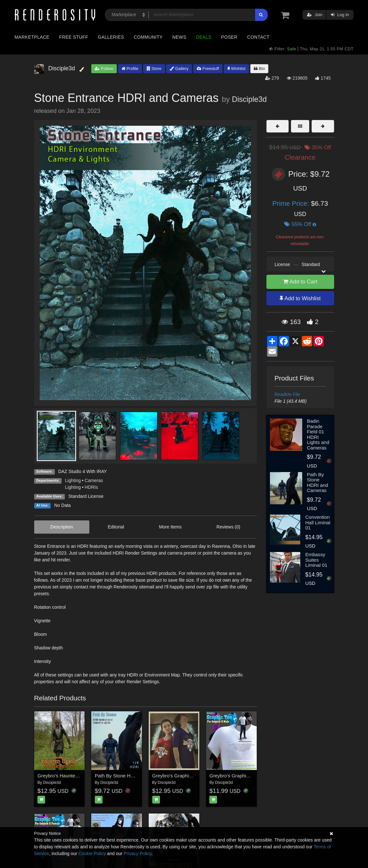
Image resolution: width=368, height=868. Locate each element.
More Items (170, 527)
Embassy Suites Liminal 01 (316, 560)
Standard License (86, 496)
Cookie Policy (92, 853)
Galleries (111, 37)
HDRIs (91, 487)
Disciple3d (249, 99)
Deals (204, 37)
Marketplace (32, 37)
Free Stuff (74, 37)
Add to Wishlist (300, 298)
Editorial (116, 527)
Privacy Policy (137, 853)
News (179, 37)
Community (148, 37)
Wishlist (236, 69)
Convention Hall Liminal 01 (318, 522)
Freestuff (208, 69)
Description (62, 527)
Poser (229, 37)
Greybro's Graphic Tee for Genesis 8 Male (254, 776)
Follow (104, 69)
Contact (258, 37)
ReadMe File (287, 394)
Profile (130, 69)
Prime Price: (292, 203)
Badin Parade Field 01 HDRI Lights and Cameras (318, 434)
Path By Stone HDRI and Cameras (132, 776)
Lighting (73, 480)
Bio (259, 69)
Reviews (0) (228, 527)
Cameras (94, 480)
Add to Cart (300, 282)
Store (154, 69)
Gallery (179, 69)
